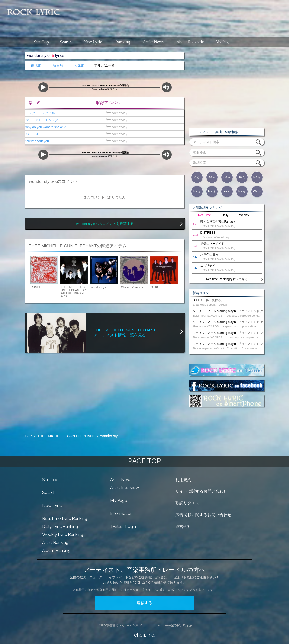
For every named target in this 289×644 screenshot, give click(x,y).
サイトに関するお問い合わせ (201, 491)
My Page (119, 500)
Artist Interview (125, 487)
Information (121, 513)
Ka (212, 177)
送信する (144, 603)
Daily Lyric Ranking (60, 526)
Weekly (244, 215)
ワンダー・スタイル (40, 113)
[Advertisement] (176, 16)
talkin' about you (37, 141)
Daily (225, 215)
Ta (242, 177)
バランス (32, 134)
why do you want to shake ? (45, 127)
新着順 (58, 66)
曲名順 (36, 66)
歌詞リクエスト (189, 503)
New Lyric (52, 505)
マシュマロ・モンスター (43, 120)
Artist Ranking (55, 542)
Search (49, 492)
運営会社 (183, 527)
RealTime (205, 215)
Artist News (121, 480)
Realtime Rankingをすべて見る (227, 279)
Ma (212, 191)
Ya (227, 191)
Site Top (50, 480)
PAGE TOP (144, 461)
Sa (227, 177)
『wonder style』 (115, 113)
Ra (242, 191)
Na (257, 177)
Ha (197, 191)
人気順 (79, 66)
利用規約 (183, 480)
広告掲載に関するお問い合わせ (203, 515)
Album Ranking (56, 550)
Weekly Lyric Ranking (63, 534)
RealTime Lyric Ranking (65, 518)
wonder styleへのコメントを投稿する (105, 224)
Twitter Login (123, 526)
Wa (257, 191)
